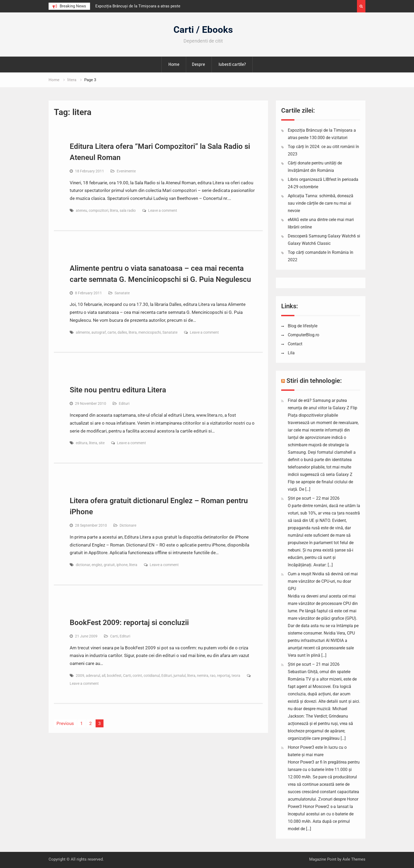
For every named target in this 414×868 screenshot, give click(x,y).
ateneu (81, 210)
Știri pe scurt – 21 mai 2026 (314, 664)
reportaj (224, 676)
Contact (295, 344)
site (102, 443)
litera (114, 210)
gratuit (109, 565)
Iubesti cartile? (232, 64)
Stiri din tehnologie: (314, 381)
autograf (99, 332)
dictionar (83, 565)
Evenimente (126, 171)
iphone (122, 565)
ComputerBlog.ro (304, 335)
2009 (80, 676)
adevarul (93, 676)
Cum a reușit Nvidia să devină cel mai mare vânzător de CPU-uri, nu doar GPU (323, 581)
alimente (83, 332)
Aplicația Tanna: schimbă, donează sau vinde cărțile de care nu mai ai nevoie (321, 203)
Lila (291, 353)
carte (112, 332)
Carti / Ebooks (203, 30)
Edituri (124, 403)
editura (82, 443)
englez (97, 565)
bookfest (114, 676)
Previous (65, 723)
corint (137, 676)
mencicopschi (150, 332)
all (103, 676)
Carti (114, 636)
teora (236, 676)
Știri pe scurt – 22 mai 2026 (314, 498)
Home (174, 64)
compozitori (98, 210)
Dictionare (128, 525)
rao (213, 676)
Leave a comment (163, 210)
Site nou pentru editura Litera (118, 390)
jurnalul (180, 676)
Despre (198, 64)
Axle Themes (354, 859)
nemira (203, 676)
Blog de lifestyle (303, 326)
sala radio (128, 210)
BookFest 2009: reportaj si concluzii (129, 623)
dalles (122, 332)
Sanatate (122, 293)
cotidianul (152, 676)
